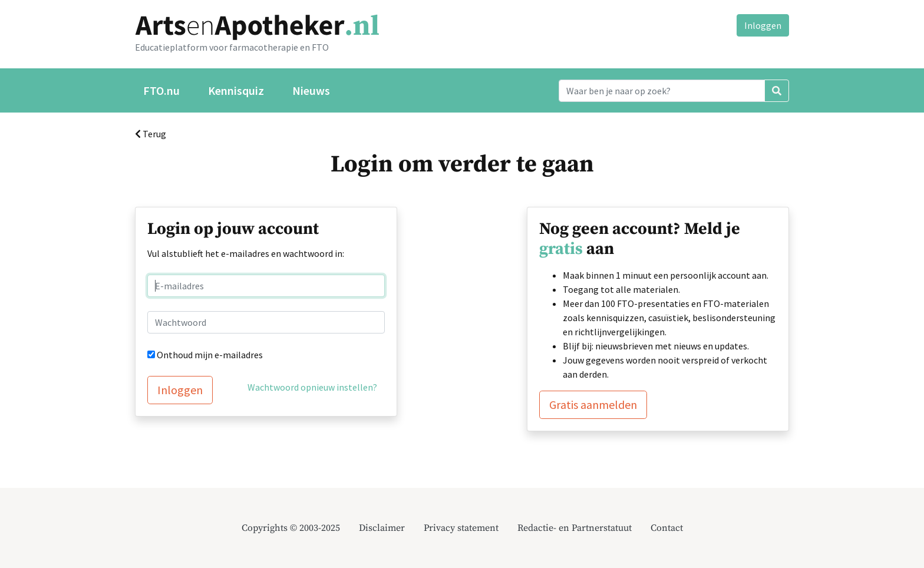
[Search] (662, 91)
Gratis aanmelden (593, 404)
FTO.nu (161, 90)
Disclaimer (382, 528)
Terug (151, 134)
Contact (667, 528)
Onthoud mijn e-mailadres (210, 355)
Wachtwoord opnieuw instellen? (312, 387)
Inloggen (763, 25)
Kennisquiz (236, 90)
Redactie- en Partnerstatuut (575, 528)
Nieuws (311, 90)
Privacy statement (461, 528)
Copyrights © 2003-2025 (291, 528)
